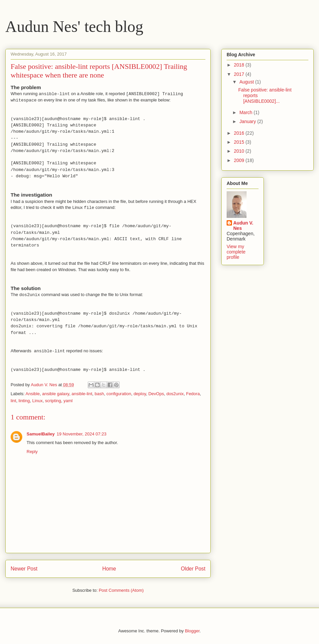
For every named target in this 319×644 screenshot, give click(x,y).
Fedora (193, 394)
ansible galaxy (56, 394)
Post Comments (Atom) (121, 590)
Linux (37, 401)
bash (99, 394)
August (247, 82)
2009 (240, 160)
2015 (240, 142)
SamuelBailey (41, 434)
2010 (240, 151)
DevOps (156, 394)
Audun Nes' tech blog (74, 26)
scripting (53, 401)
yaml (68, 401)
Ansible (33, 394)
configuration (119, 394)
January (248, 121)
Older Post (193, 569)
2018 (240, 65)
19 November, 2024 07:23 (82, 434)
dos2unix (175, 394)
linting (24, 401)
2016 (240, 133)
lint (13, 401)
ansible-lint (82, 394)
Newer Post (24, 569)
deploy (140, 394)
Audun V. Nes (243, 226)
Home (109, 569)
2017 (240, 74)
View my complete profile (236, 252)
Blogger (192, 631)
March (246, 112)
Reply (32, 452)
